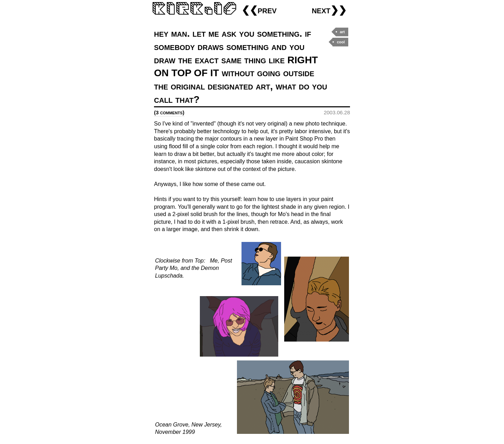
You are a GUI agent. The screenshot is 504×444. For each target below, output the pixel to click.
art (342, 32)
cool (341, 42)
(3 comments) (169, 112)
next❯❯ (329, 10)
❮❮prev (259, 10)
